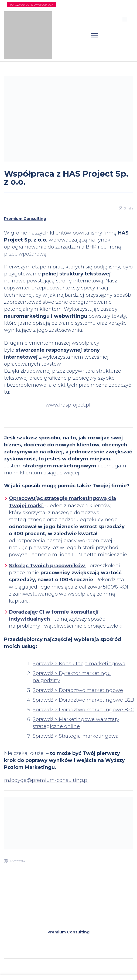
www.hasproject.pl (69, 405)
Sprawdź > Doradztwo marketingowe (78, 690)
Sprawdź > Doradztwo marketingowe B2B (83, 700)
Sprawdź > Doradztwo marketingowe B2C (83, 710)
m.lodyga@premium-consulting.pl (46, 780)
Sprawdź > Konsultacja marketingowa (79, 664)
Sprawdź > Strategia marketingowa (76, 736)
